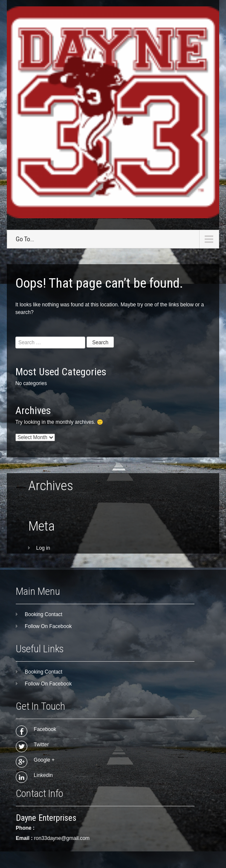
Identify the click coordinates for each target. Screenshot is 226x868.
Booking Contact (43, 614)
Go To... (25, 239)
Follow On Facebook (48, 626)
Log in (43, 548)
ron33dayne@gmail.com (62, 838)
